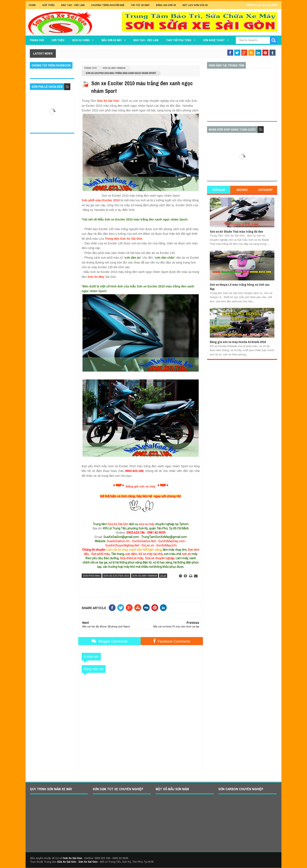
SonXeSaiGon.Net (144, 541)
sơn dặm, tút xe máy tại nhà (144, 554)
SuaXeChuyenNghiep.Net (122, 545)
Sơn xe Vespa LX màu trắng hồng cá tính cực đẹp (240, 287)
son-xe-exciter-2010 (116, 576)
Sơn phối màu (101, 554)
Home (32, 5)
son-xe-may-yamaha (114, 68)
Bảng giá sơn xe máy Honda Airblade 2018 (238, 342)
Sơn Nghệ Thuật (214, 40)
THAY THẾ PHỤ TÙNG (179, 40)
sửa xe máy (147, 524)
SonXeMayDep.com (172, 541)
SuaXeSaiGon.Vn (118, 541)
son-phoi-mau (92, 576)
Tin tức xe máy (140, 5)
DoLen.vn (148, 545)
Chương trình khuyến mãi (108, 5)
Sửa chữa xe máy (131, 558)
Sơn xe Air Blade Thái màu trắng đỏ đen (236, 231)
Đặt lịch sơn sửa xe (195, 5)
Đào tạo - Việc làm (146, 40)
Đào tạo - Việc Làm (73, 5)
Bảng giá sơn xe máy (141, 486)
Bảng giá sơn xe (166, 5)
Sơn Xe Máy (96, 277)
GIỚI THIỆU (49, 5)
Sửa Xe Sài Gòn (118, 524)
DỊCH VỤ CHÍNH (81, 40)
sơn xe (186, 554)
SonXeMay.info (167, 545)
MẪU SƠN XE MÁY (112, 40)
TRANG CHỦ (37, 40)
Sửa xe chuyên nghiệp (160, 558)
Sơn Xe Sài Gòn (108, 101)
